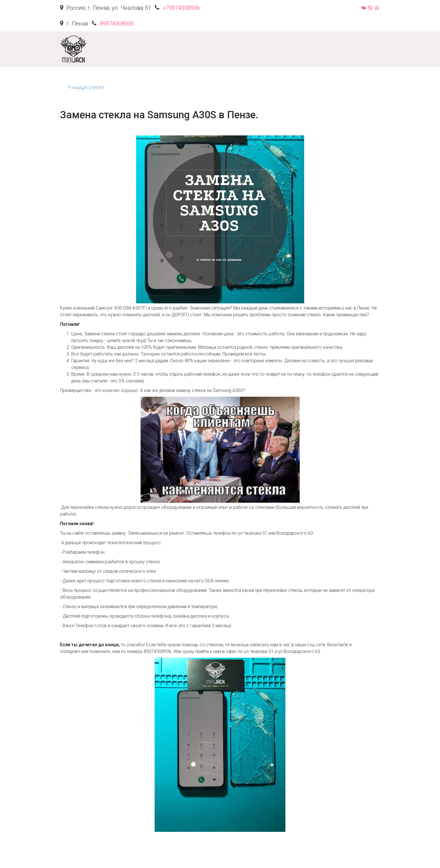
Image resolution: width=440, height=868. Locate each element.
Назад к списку (86, 87)
